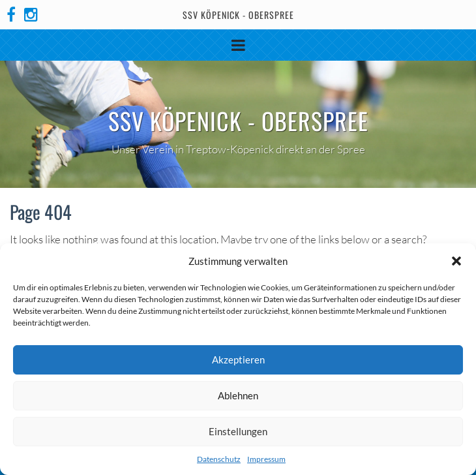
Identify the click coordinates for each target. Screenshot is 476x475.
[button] (456, 261)
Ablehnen (238, 395)
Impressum (266, 459)
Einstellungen (238, 431)
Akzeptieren (238, 360)
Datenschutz (219, 459)
